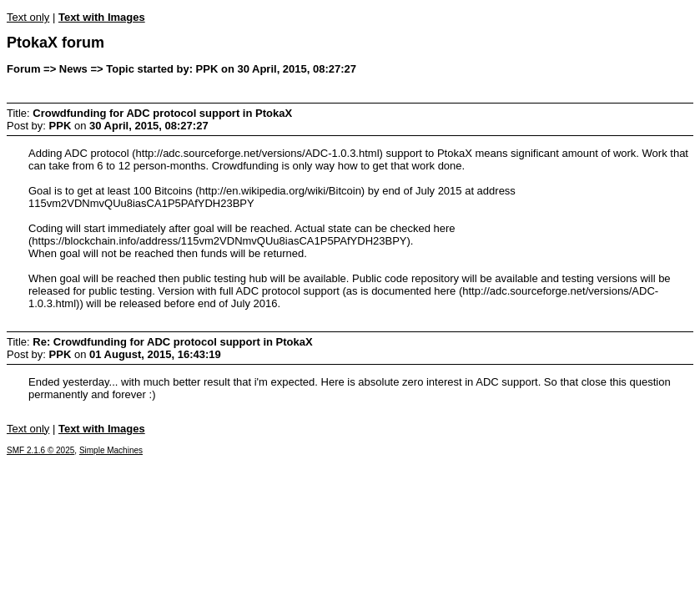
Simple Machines (111, 450)
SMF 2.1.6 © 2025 (40, 450)
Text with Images (102, 17)
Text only (28, 17)
